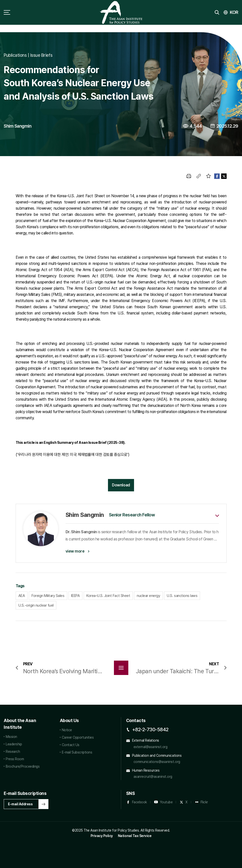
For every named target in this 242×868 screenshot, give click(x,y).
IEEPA (76, 596)
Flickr (204, 802)
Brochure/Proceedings (23, 766)
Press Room (15, 759)
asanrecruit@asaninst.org (153, 777)
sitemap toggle (7, 12)
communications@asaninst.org (157, 762)
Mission (11, 737)
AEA (22, 596)
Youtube (166, 802)
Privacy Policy (102, 836)
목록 (121, 668)
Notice (67, 730)
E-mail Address (20, 804)
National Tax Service (135, 836)
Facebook (139, 802)
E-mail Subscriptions (77, 752)
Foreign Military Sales (48, 596)
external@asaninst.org (151, 747)
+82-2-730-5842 (150, 729)
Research (13, 752)
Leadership (14, 744)
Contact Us (71, 745)
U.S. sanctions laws (182, 596)
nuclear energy (148, 596)
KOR (234, 12)
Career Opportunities (78, 737)
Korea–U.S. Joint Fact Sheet (108, 596)
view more (75, 551)
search (217, 12)
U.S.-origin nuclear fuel (36, 605)
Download (121, 485)
